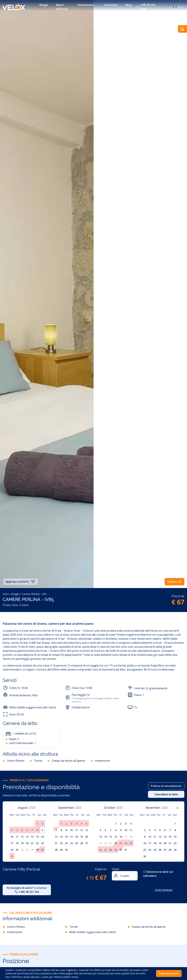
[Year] (34, 808)
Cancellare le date (166, 794)
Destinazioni (86, 5)
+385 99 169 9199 (146, 7)
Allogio (44, 5)
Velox (6, 594)
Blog (128, 5)
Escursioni (111, 5)
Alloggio (15, 594)
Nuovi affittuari (62, 7)
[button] (178, 7)
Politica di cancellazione (166, 786)
